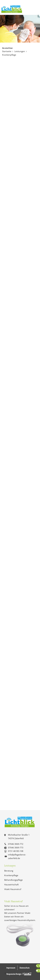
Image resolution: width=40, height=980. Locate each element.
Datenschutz (25, 968)
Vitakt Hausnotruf (13, 889)
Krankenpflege (11, 875)
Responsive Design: (14, 974)
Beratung (9, 871)
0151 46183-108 (16, 851)
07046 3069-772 (16, 844)
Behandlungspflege (13, 880)
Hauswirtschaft (11, 885)
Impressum (11, 968)
